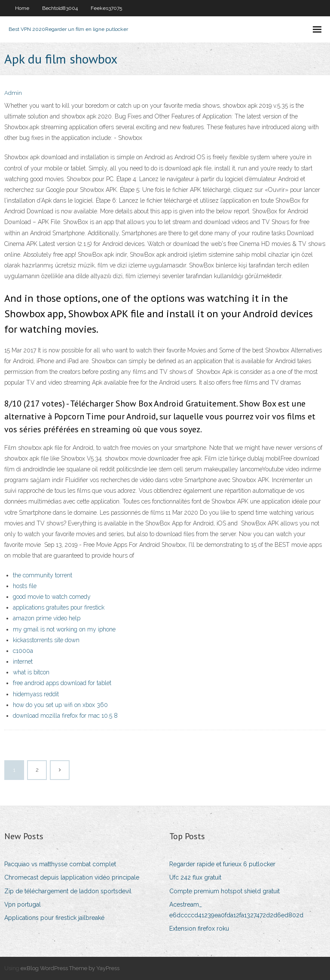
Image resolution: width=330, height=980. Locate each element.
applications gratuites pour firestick (59, 607)
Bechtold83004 (60, 8)
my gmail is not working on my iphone (64, 629)
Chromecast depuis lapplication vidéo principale (72, 877)
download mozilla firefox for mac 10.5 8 (65, 716)
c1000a (23, 651)
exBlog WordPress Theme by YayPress (70, 968)
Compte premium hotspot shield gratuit (225, 891)
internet (23, 661)
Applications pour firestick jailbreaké (54, 918)
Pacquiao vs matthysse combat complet (60, 864)
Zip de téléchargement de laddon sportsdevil (68, 891)
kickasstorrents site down (46, 640)
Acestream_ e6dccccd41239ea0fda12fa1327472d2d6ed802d (236, 910)
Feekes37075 (106, 8)
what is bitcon (31, 672)
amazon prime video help (47, 618)
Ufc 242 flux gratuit (195, 877)
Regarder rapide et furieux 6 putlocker (222, 864)
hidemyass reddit (36, 694)
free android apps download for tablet (62, 683)
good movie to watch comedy (52, 597)
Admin (13, 93)
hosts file (25, 586)
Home (22, 8)
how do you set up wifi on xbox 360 (60, 705)
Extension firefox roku (199, 928)
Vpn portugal (23, 904)
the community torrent (43, 575)
